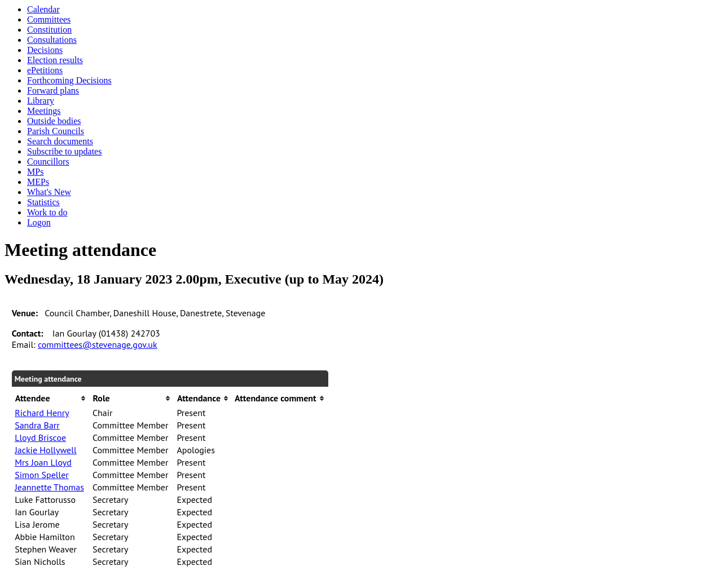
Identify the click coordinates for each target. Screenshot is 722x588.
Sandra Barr (37, 425)
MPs (35, 172)
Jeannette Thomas (49, 487)
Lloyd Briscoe (40, 437)
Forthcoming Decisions (69, 80)
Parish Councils (56, 131)
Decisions (45, 50)
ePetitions (45, 70)
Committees (49, 19)
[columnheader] (51, 398)
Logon (39, 222)
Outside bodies (54, 121)
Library (41, 101)
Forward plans (53, 90)
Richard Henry (42, 413)
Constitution (49, 30)
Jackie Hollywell (45, 450)
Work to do (47, 212)
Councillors (48, 162)
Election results (55, 60)
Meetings (44, 111)
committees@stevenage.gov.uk (98, 344)
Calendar (43, 9)
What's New (49, 192)
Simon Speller (42, 475)
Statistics (43, 202)
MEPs (38, 182)
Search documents (60, 141)
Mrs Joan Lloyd (43, 462)
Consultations (52, 40)
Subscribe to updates (64, 151)
